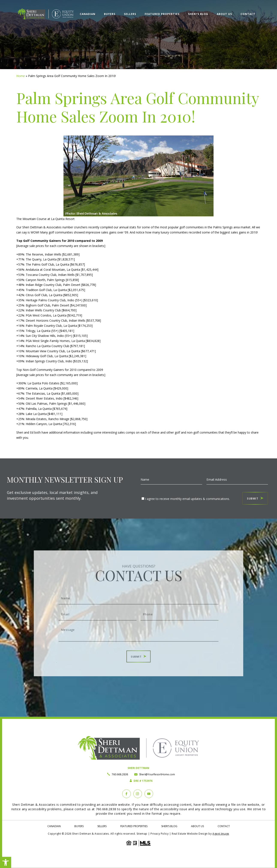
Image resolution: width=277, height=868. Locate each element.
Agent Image (221, 834)
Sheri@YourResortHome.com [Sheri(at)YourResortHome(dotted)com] (157, 774)
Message (138, 629)
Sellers (130, 14)
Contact (248, 14)
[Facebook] (126, 794)
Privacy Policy (160, 834)
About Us (224, 14)
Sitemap (142, 834)
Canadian (88, 14)
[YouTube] (149, 794)
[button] (6, 862)
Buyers (110, 14)
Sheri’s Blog (198, 14)
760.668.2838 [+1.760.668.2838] (120, 774)
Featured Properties (162, 14)
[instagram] (138, 794)
